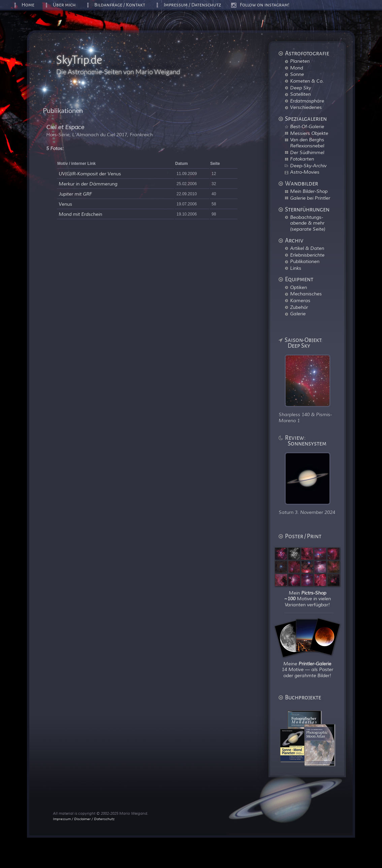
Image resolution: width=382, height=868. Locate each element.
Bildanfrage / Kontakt (120, 5)
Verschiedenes (306, 107)
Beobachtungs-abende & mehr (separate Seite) (308, 223)
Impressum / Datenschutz (193, 5)
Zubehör (299, 307)
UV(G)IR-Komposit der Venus (90, 174)
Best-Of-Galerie (307, 126)
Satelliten (300, 94)
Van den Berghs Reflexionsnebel (307, 143)
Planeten (300, 61)
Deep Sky (300, 88)
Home (28, 5)
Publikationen (305, 261)
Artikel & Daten (307, 248)
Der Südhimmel (307, 152)
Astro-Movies (305, 172)
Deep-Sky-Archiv (308, 166)
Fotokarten (302, 159)
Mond (296, 68)
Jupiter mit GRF (75, 194)
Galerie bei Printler (310, 198)
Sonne (297, 74)
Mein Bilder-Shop (309, 191)
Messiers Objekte (309, 133)
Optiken (298, 287)
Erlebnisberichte (307, 255)
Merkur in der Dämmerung (88, 184)
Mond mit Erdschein (80, 214)
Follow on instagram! (265, 5)
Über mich (64, 5)
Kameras (300, 300)
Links (296, 268)
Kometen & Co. (307, 81)
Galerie (298, 314)
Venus (65, 204)
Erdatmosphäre (307, 101)
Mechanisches (306, 294)
